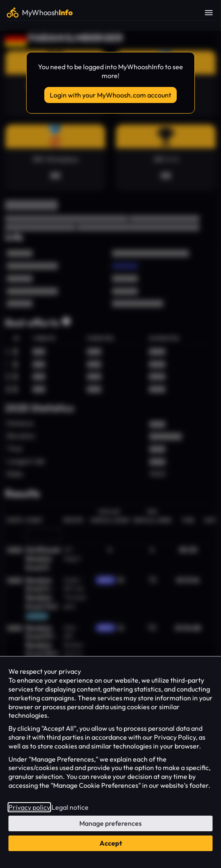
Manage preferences (110, 823)
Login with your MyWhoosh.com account (110, 95)
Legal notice (70, 807)
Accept (111, 843)
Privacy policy (29, 807)
